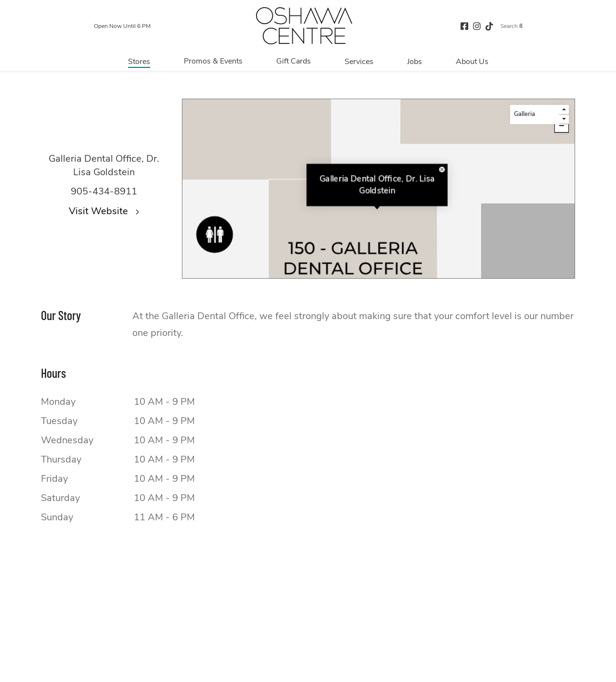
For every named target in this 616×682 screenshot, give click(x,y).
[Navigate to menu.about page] (472, 61)
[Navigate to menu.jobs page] (415, 61)
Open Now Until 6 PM (122, 26)
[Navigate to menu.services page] (359, 61)
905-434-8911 (104, 191)
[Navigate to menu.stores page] (139, 61)
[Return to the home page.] (304, 26)
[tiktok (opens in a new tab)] (489, 26)
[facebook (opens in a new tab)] (464, 26)
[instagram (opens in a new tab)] (477, 26)
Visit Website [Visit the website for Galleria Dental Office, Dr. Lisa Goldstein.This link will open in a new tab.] (104, 211)
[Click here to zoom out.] (562, 126)
